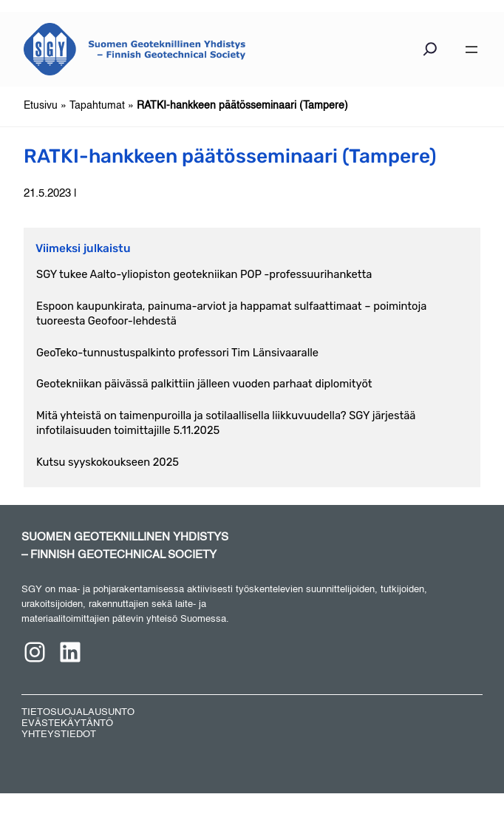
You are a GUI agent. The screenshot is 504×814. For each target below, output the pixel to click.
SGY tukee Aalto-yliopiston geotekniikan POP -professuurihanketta (204, 274)
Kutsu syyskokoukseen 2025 (108, 462)
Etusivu (41, 106)
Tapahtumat (97, 106)
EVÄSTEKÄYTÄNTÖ (67, 723)
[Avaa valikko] (471, 50)
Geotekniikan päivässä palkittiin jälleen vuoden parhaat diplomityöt (204, 384)
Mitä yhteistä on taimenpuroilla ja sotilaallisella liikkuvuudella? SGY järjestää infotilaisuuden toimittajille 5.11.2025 (226, 423)
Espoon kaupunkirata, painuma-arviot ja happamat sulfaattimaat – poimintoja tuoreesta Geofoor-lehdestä (231, 314)
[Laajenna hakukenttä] (430, 52)
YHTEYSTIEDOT (59, 735)
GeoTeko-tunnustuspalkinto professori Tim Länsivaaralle (177, 353)
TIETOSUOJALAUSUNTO (78, 712)
